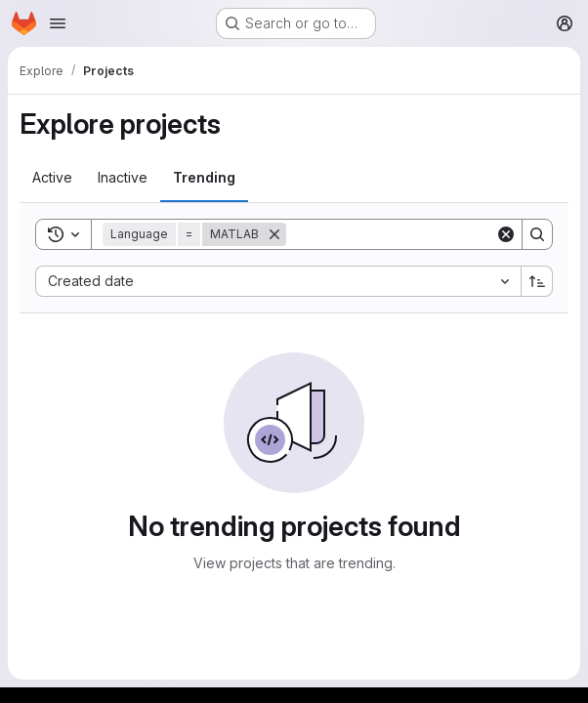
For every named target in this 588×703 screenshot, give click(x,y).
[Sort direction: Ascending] (537, 281)
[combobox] (278, 281)
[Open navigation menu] (58, 23)
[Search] (407, 234)
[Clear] (506, 234)
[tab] (52, 178)
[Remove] (274, 234)
